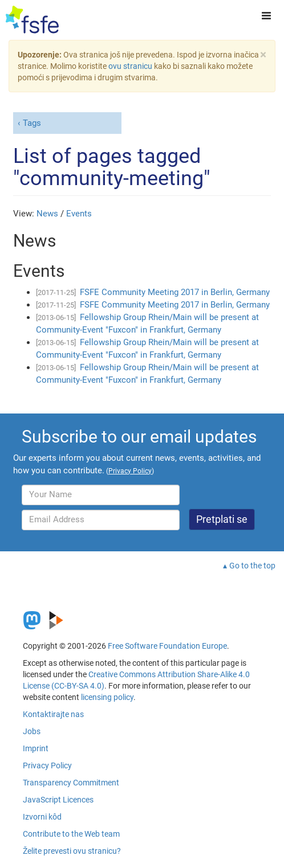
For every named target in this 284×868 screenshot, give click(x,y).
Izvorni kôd (42, 817)
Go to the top (252, 566)
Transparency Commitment (71, 783)
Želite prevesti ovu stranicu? (72, 851)
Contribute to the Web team (71, 834)
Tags (32, 123)
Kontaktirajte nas (53, 714)
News (47, 214)
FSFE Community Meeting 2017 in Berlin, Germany (175, 292)
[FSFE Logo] (32, 20)
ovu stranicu (130, 66)
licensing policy (107, 697)
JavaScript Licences (58, 800)
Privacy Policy (47, 765)
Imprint (36, 748)
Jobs (32, 731)
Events (79, 214)
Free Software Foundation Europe (167, 646)
